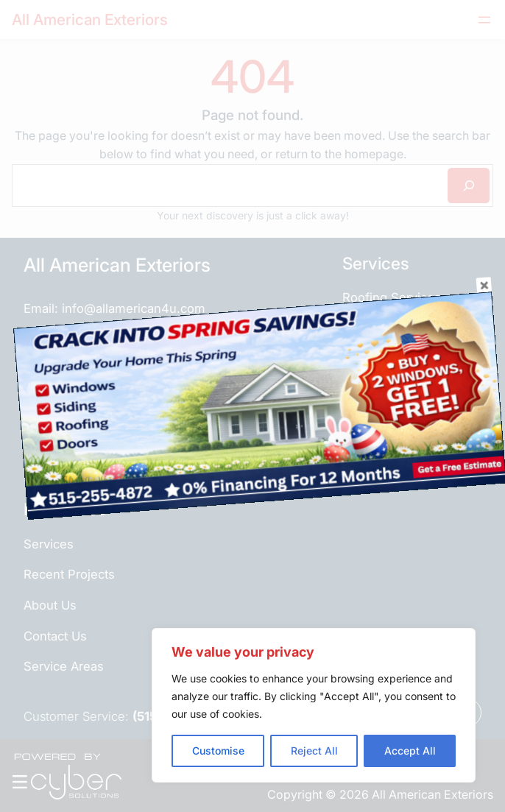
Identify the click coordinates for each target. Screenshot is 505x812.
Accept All (410, 751)
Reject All (314, 751)
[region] (314, 705)
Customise (218, 751)
